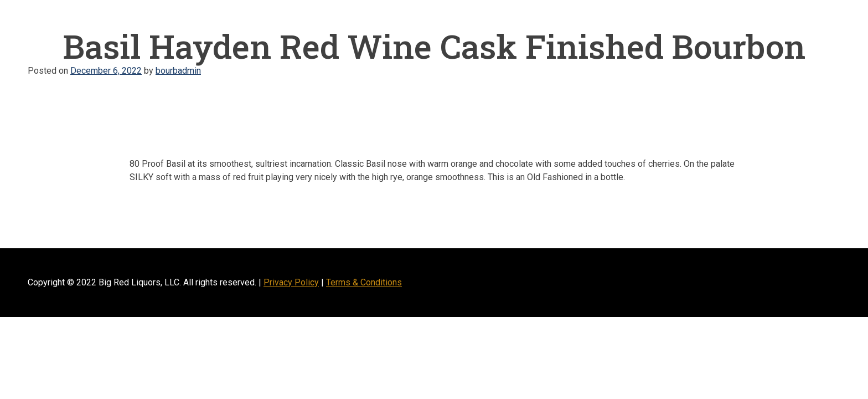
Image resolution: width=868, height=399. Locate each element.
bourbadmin (178, 71)
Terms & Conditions (364, 282)
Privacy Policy (291, 282)
